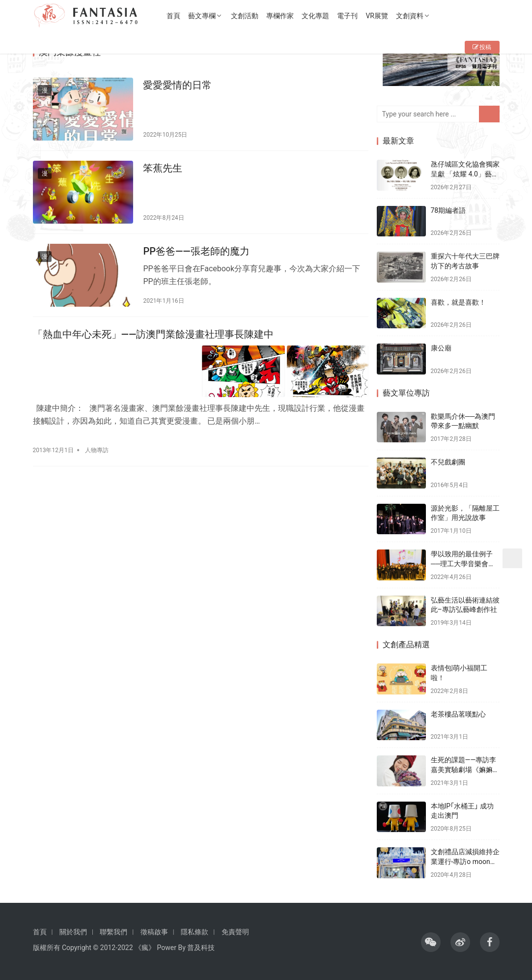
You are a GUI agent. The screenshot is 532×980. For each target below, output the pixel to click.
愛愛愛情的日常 (176, 85)
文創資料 (412, 16)
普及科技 (201, 948)
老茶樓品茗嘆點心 (458, 714)
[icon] (431, 942)
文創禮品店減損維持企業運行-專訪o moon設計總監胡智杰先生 (465, 861)
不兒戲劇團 (448, 462)
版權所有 (47, 948)
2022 (125, 948)
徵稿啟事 (154, 932)
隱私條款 (195, 932)
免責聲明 (235, 932)
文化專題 (318, 16)
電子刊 (350, 16)
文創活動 (248, 16)
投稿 (482, 47)
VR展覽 (380, 16)
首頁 (176, 16)
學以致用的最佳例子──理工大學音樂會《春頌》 (462, 563)
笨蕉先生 (161, 167)
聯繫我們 (113, 932)
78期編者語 (448, 210)
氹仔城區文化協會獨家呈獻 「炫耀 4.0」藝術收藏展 (465, 174)
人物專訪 (97, 445)
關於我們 (73, 932)
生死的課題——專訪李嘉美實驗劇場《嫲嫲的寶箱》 (465, 769)
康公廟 (441, 348)
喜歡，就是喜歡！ (458, 302)
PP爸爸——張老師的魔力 (195, 249)
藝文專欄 (205, 16)
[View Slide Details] (441, 67)
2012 (108, 948)
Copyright (77, 948)
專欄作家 (283, 16)
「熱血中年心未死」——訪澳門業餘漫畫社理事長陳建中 (154, 331)
